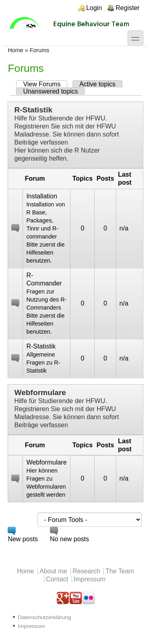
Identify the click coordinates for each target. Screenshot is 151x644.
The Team (120, 571)
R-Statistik (33, 110)
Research (86, 571)
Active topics (97, 84)
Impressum (90, 579)
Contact (57, 579)
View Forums (45, 84)
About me (53, 571)
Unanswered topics (50, 91)
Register (128, 8)
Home (15, 50)
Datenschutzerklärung (44, 617)
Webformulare (40, 392)
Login (94, 8)
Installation (42, 196)
